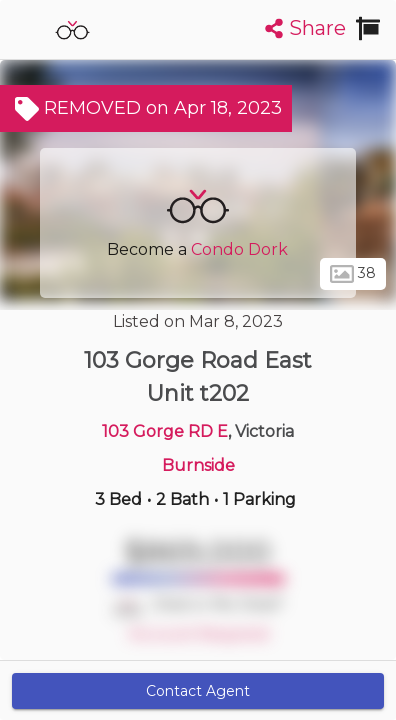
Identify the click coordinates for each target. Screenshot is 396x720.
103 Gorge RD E (165, 431)
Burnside (198, 465)
